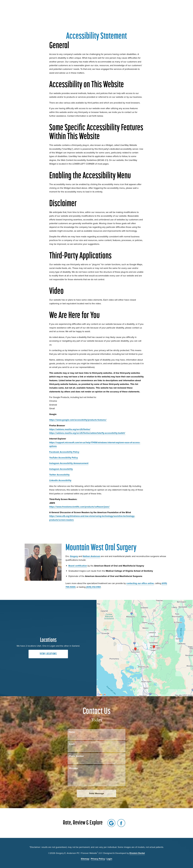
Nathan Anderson (91, 556)
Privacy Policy (98, 859)
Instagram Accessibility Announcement (69, 463)
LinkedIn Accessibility (60, 480)
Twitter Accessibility (59, 475)
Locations (146, 9)
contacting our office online (140, 583)
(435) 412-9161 (93, 587)
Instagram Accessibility (61, 469)
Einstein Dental (137, 853)
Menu (174, 9)
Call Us (133, 9)
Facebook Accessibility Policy (64, 452)
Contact (160, 9)
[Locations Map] (145, 648)
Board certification (78, 566)
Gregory (74, 556)
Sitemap (85, 859)
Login (109, 859)
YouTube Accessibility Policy (64, 458)
